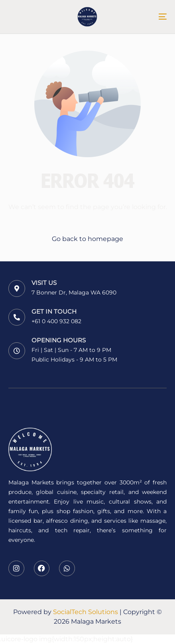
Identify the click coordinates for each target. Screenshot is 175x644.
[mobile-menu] (157, 17)
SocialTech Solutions (86, 612)
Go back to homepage (87, 239)
